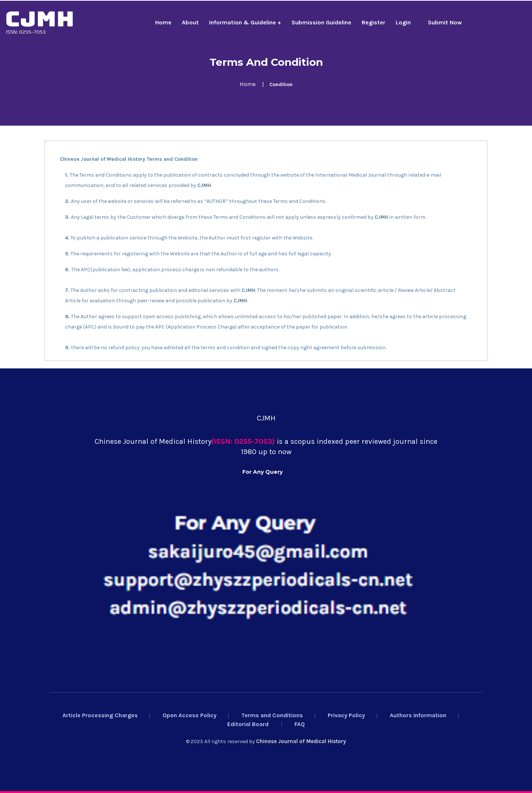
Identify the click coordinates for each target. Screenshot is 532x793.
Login (403, 22)
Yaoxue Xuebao (68, 372)
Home (163, 22)
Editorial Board (248, 724)
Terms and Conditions (272, 715)
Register (374, 22)
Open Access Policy (190, 715)
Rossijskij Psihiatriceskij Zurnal (181, 372)
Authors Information (418, 715)
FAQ (300, 724)
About (190, 22)
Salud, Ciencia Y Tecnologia (251, 372)
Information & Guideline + (245, 22)
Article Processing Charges (100, 715)
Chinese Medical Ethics (114, 372)
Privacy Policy (346, 715)
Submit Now (445, 22)
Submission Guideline (321, 22)
